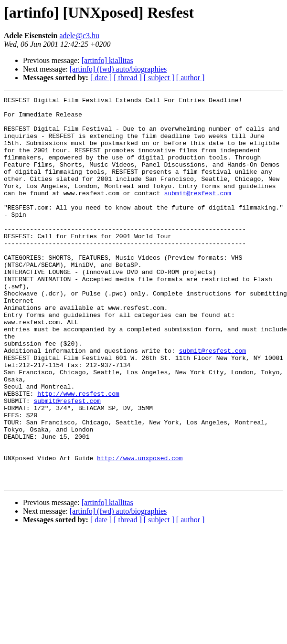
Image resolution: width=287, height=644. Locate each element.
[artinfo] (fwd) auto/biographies (118, 69)
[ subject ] (159, 78)
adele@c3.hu (79, 36)
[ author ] (191, 78)
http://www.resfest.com (78, 454)
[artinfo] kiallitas (107, 60)
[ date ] (101, 78)
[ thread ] (128, 78)
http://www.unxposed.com (140, 531)
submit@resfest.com (197, 213)
